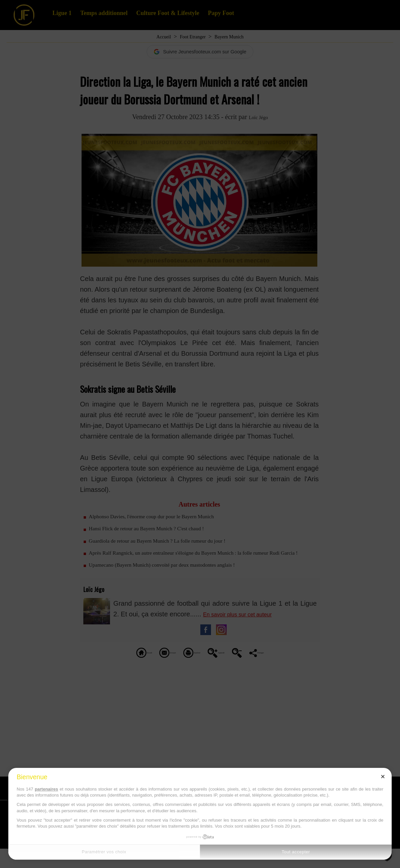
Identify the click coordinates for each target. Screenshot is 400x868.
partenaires (46, 789)
